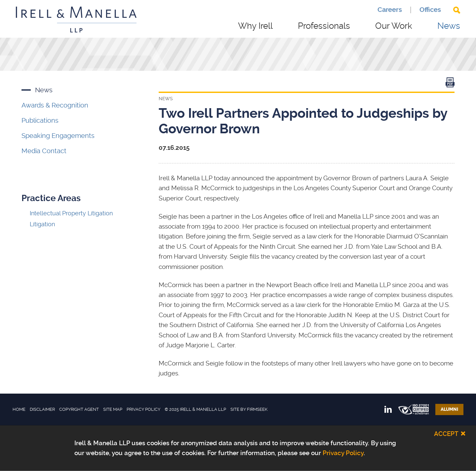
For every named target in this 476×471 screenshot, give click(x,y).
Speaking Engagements (58, 136)
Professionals (324, 26)
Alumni (449, 409)
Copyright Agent (79, 409)
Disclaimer (42, 409)
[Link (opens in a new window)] (450, 84)
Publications (40, 120)
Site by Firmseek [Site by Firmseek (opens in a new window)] (249, 409)
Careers (390, 10)
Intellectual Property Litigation (71, 213)
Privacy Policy (143, 409)
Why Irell (255, 26)
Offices (430, 10)
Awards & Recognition (55, 105)
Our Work (394, 26)
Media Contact (44, 151)
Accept (446, 433)
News (449, 26)
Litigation (42, 224)
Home (19, 409)
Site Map (113, 409)
